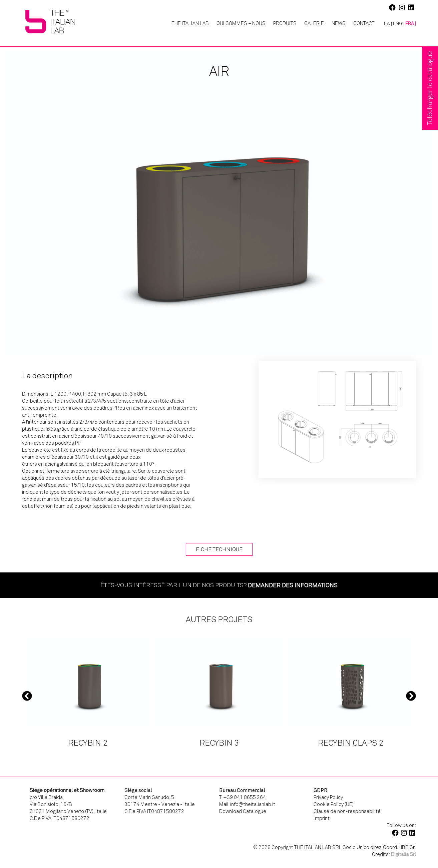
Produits (285, 23)
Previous (27, 696)
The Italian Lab (190, 23)
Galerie (314, 23)
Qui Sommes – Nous (241, 23)
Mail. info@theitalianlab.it (247, 804)
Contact (364, 23)
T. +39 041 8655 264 (243, 797)
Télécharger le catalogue (430, 88)
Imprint (322, 818)
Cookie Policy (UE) (334, 804)
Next (411, 696)
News (339, 23)
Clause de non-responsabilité (347, 811)
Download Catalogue (243, 811)
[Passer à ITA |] (385, 24)
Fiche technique (219, 549)
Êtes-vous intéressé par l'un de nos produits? (219, 585)
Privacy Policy (328, 797)
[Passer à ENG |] (399, 24)
